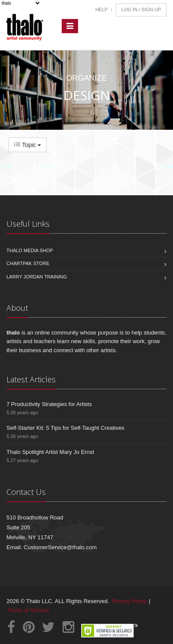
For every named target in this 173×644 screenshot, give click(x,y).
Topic (28, 145)
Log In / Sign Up (141, 9)
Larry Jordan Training (37, 277)
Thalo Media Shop (30, 250)
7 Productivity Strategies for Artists (49, 404)
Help (102, 9)
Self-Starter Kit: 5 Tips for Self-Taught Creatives (65, 428)
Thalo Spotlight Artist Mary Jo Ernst (50, 452)
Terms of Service (28, 610)
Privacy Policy (129, 601)
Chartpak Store (28, 263)
